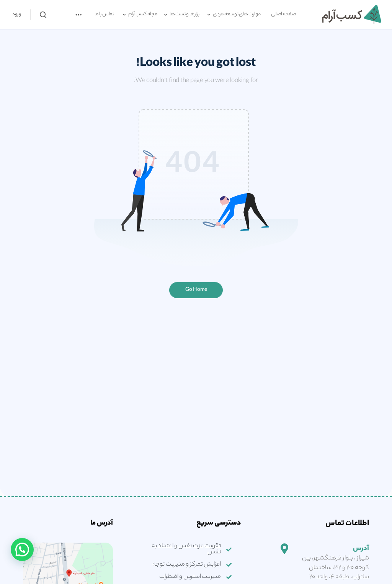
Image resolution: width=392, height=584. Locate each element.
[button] (22, 550)
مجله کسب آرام (143, 15)
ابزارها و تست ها (185, 15)
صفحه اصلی (284, 15)
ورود (17, 14)
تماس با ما (104, 15)
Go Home (196, 290)
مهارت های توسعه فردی (237, 15)
